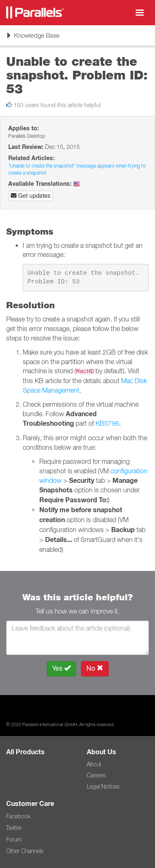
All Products (25, 752)
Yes (61, 668)
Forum (14, 839)
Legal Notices (103, 786)
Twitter (14, 828)
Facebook (18, 816)
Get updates (31, 196)
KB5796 (107, 423)
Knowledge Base (33, 38)
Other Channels (25, 851)
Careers (96, 775)
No (95, 668)
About (94, 764)
